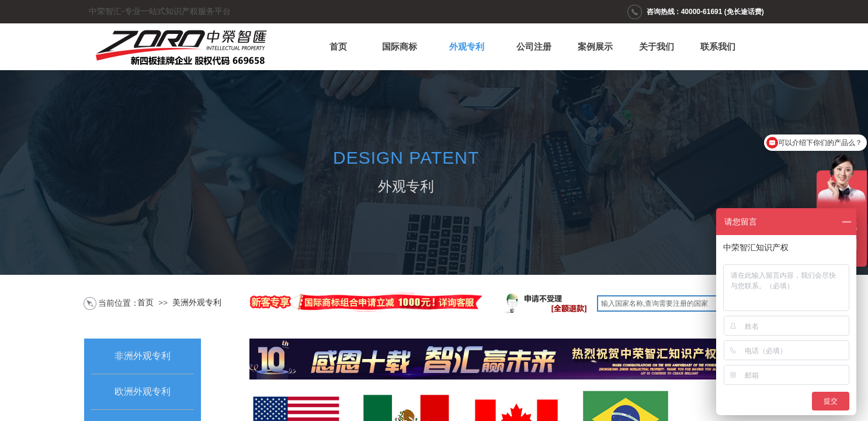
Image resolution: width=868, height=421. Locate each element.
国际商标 (400, 47)
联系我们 (718, 47)
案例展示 (595, 47)
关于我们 (657, 47)
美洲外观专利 (197, 303)
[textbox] (676, 303)
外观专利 (467, 47)
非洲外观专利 (143, 356)
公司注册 (534, 47)
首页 (338, 47)
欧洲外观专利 (143, 391)
